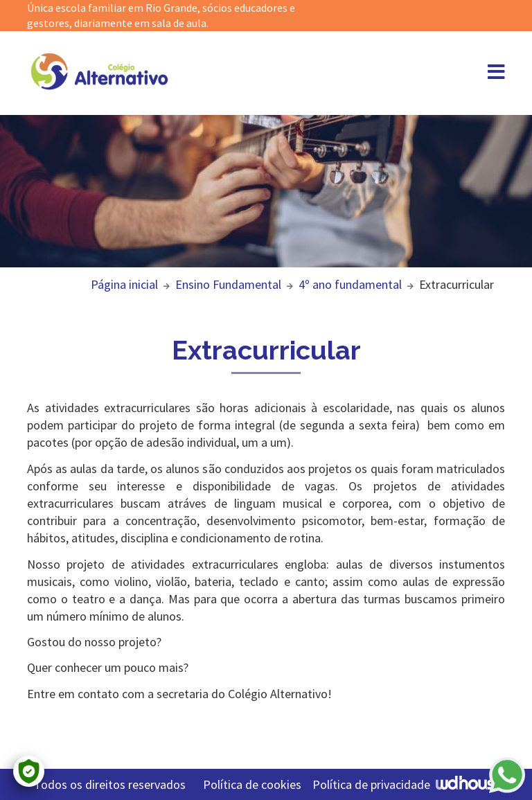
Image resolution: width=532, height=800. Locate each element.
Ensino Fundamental (228, 284)
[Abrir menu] (496, 74)
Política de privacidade (371, 784)
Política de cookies (252, 784)
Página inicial (124, 284)
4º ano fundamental (350, 284)
